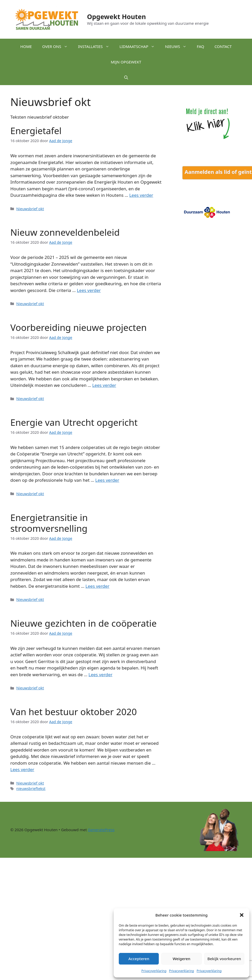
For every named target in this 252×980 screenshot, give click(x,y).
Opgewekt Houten (116, 17)
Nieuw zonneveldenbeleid (65, 232)
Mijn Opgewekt (126, 62)
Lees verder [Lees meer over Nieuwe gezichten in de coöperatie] (101, 675)
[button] (242, 915)
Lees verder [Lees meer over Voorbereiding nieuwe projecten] (104, 385)
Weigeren (182, 959)
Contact (223, 46)
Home (26, 46)
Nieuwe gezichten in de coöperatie (84, 623)
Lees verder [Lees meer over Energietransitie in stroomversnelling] (97, 586)
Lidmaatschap (140, 46)
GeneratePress (101, 830)
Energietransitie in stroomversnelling (49, 523)
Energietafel (36, 131)
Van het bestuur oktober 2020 (74, 712)
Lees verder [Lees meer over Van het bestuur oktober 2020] (22, 769)
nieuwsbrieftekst (31, 789)
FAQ (200, 46)
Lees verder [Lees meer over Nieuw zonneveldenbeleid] (89, 290)
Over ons (57, 46)
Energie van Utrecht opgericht (74, 422)
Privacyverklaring (154, 971)
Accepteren (139, 959)
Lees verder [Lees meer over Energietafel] (141, 195)
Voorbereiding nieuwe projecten (78, 327)
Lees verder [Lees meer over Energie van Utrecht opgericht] (107, 480)
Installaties (96, 46)
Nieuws (178, 46)
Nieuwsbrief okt (30, 209)
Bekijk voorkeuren (224, 959)
